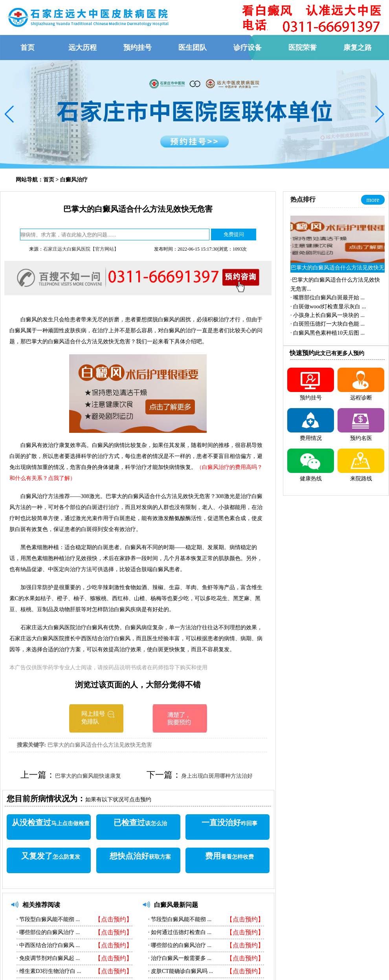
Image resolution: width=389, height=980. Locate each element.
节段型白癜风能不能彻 (47, 919)
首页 (49, 180)
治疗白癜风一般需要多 (179, 958)
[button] (9, 114)
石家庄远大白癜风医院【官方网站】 (81, 249)
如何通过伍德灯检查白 (179, 932)
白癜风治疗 (74, 180)
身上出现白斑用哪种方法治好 (217, 776)
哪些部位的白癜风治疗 (47, 932)
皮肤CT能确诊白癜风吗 (179, 971)
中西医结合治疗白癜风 (47, 945)
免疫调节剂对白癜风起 (47, 958)
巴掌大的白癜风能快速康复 (88, 776)
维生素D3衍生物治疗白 (48, 971)
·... (328, 298)
